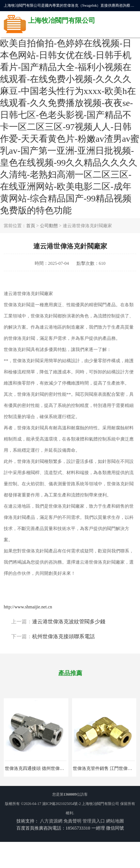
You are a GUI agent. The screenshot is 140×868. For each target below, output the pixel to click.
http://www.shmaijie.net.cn (28, 607)
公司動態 (49, 226)
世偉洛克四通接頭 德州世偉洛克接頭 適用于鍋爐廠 (55, 768)
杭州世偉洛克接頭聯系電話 (63, 637)
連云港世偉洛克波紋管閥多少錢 (69, 622)
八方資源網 (51, 821)
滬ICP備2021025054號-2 (62, 804)
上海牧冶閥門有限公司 (100, 804)
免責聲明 (72, 821)
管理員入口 (94, 821)
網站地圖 (115, 821)
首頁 (31, 226)
